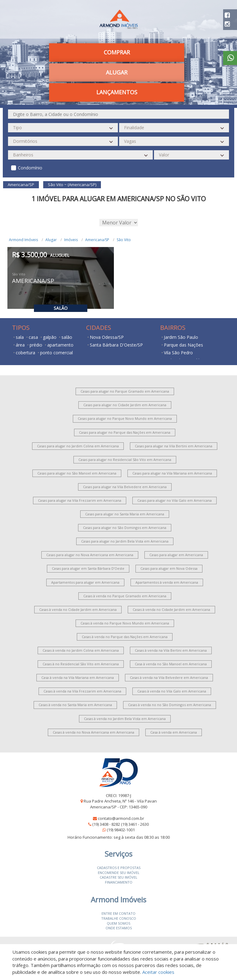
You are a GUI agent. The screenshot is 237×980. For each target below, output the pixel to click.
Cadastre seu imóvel (118, 877)
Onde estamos (119, 928)
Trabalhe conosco (119, 918)
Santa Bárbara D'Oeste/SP (116, 345)
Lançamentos (117, 92)
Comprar (117, 52)
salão (67, 337)
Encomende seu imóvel (119, 873)
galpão (50, 337)
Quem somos (118, 923)
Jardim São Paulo (181, 337)
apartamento (60, 345)
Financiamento (119, 882)
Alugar (117, 72)
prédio (36, 345)
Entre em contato (118, 913)
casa (33, 337)
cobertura (25, 353)
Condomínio (30, 168)
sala (20, 337)
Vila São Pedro (178, 353)
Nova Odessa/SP (107, 337)
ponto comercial (56, 353)
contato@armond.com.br (121, 818)
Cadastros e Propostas (119, 868)
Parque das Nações (183, 345)
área (20, 345)
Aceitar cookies (158, 972)
